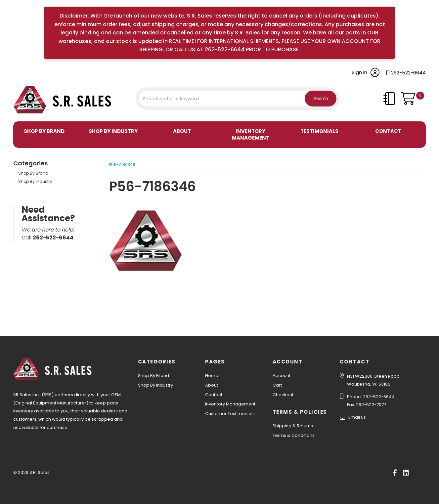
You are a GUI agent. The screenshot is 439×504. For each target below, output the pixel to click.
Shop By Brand (44, 131)
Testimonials (319, 131)
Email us (357, 417)
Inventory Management (251, 134)
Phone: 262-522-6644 (371, 397)
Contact (388, 131)
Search (317, 99)
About (182, 131)
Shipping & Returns (293, 426)
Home (212, 376)
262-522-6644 (408, 73)
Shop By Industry (113, 131)
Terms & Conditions (294, 435)
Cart (277, 385)
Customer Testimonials (230, 414)
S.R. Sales (25, 114)
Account (282, 376)
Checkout (283, 395)
